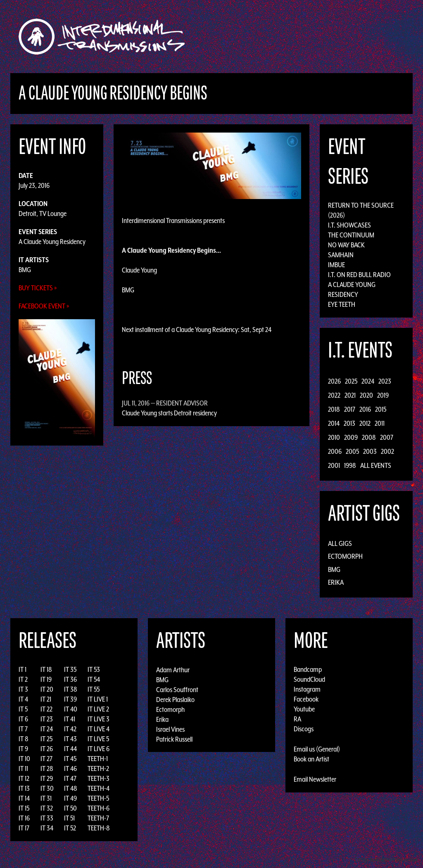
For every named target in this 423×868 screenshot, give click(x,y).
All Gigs (340, 543)
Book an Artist (311, 759)
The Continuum (351, 235)
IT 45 (70, 759)
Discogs (304, 729)
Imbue (336, 265)
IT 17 (24, 828)
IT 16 (24, 818)
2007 (387, 437)
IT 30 (47, 788)
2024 (368, 381)
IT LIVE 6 (99, 749)
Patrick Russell (174, 739)
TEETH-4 (99, 788)
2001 (334, 465)
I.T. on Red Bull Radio (359, 275)
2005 (352, 451)
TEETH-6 (99, 808)
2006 (335, 451)
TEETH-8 (99, 828)
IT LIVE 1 (98, 699)
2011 (380, 423)
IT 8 (24, 739)
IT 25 (46, 739)
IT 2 (23, 679)
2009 (351, 437)
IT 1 (23, 669)
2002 (387, 451)
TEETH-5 (98, 798)
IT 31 (46, 798)
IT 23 (47, 719)
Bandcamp (308, 669)
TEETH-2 (98, 768)
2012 (365, 423)
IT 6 (23, 719)
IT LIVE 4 (99, 729)
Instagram (307, 689)
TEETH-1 (98, 759)
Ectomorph (345, 556)
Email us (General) (317, 749)
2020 (366, 395)
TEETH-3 (99, 778)
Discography (240, 37)
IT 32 (47, 808)
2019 (383, 395)
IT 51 (69, 818)
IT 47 (70, 778)
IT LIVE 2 (98, 709)
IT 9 (23, 749)
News (335, 37)
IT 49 (70, 798)
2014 (334, 423)
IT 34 (47, 828)
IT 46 (70, 768)
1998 (350, 465)
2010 (334, 437)
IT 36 (70, 679)
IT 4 (23, 699)
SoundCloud (309, 679)
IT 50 (70, 808)
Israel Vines (170, 729)
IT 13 (24, 788)
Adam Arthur (173, 669)
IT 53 (94, 669)
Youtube (304, 709)
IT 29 (47, 778)
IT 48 (71, 788)
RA (297, 719)
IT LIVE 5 (98, 739)
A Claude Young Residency (52, 242)
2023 (385, 381)
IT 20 (47, 689)
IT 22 (46, 709)
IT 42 (70, 729)
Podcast (393, 37)
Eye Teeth (342, 304)
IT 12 (24, 778)
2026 (334, 381)
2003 (370, 451)
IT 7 (23, 729)
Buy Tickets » (38, 288)
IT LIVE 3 (99, 719)
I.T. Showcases (349, 225)
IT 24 (47, 729)
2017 (350, 409)
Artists (279, 37)
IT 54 (94, 679)
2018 (334, 409)
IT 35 (70, 669)
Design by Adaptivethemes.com (387, 860)
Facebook (306, 699)
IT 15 (24, 808)
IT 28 (47, 768)
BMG (25, 270)
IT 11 (23, 768)
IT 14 (24, 798)
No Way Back (346, 245)
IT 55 (94, 689)
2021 (350, 395)
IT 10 (24, 759)
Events (309, 37)
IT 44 (70, 749)
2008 (369, 437)
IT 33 (47, 818)
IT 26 (47, 749)
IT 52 (70, 828)
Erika (336, 582)
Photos (362, 37)
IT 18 (46, 669)
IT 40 (71, 709)
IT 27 (46, 759)
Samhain (341, 255)
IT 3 (23, 689)
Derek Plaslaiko (175, 699)
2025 (351, 381)
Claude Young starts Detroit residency (169, 413)
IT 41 (70, 719)
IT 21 (46, 699)
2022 (334, 395)
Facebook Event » (44, 306)
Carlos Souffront (177, 689)
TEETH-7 (98, 818)
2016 (365, 409)
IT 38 (71, 689)
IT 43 (70, 739)
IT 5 (23, 709)
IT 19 (46, 679)
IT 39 (70, 699)
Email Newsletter (315, 779)
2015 (381, 409)
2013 (349, 423)
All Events (376, 465)
